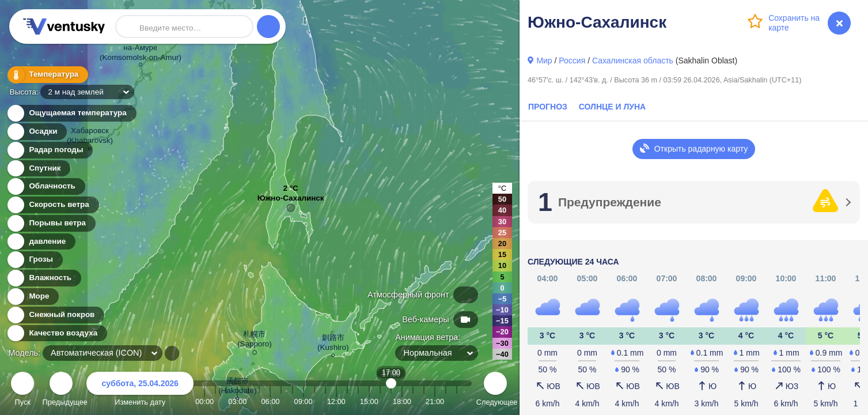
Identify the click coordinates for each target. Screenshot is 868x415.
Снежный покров (55, 315)
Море (33, 297)
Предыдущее (62, 391)
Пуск (22, 391)
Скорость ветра (52, 205)
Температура (47, 75)
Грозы (34, 260)
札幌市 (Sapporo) (255, 341)
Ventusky (62, 27)
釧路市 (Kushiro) (333, 344)
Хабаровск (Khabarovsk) (90, 137)
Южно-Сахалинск (291, 201)
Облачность (46, 186)
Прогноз (548, 107)
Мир (544, 61)
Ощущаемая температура (71, 113)
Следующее (495, 391)
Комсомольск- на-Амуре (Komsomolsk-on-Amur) (141, 49)
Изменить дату (140, 391)
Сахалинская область (633, 61)
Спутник (38, 169)
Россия (572, 61)
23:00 (457, 401)
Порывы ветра (51, 223)
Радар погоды (50, 150)
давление (41, 242)
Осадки (37, 132)
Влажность (43, 278)
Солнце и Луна (612, 107)
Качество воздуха (56, 333)
